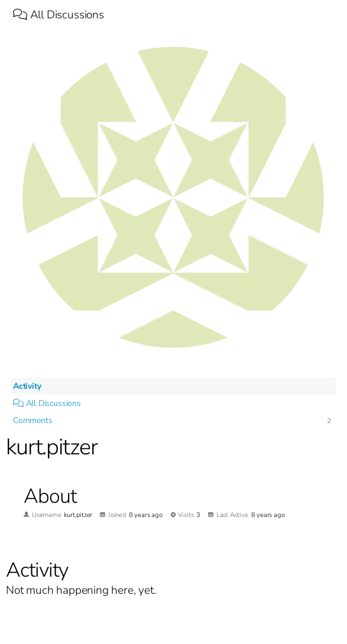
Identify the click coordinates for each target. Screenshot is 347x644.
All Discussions (59, 15)
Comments (33, 420)
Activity (27, 386)
